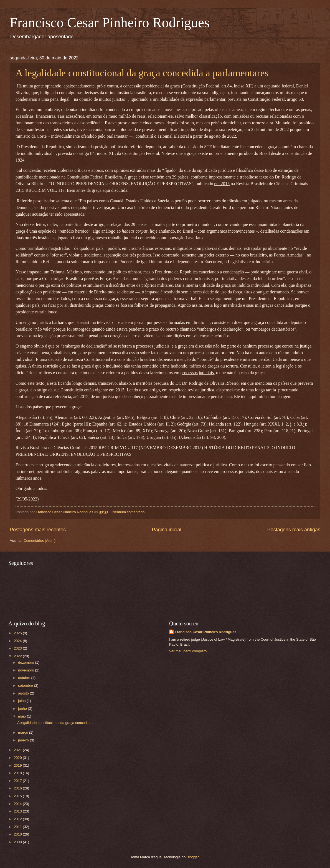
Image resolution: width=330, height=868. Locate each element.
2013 (18, 811)
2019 (18, 765)
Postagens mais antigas (294, 530)
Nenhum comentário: (129, 512)
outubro (25, 678)
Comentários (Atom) (40, 541)
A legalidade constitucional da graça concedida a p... (59, 723)
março (23, 732)
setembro (26, 685)
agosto (24, 693)
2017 (18, 781)
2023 (18, 648)
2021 (18, 750)
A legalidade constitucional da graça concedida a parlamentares (142, 73)
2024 (18, 641)
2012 (18, 819)
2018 (18, 773)
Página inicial (166, 530)
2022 (18, 656)
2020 (18, 758)
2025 (18, 633)
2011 (18, 827)
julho (22, 701)
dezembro (26, 662)
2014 (18, 804)
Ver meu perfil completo (188, 651)
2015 (18, 796)
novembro (26, 670)
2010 (18, 834)
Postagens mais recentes (38, 530)
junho (23, 709)
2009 (18, 842)
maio (22, 716)
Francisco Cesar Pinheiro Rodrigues (110, 22)
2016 (18, 788)
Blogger (193, 857)
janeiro (24, 740)
